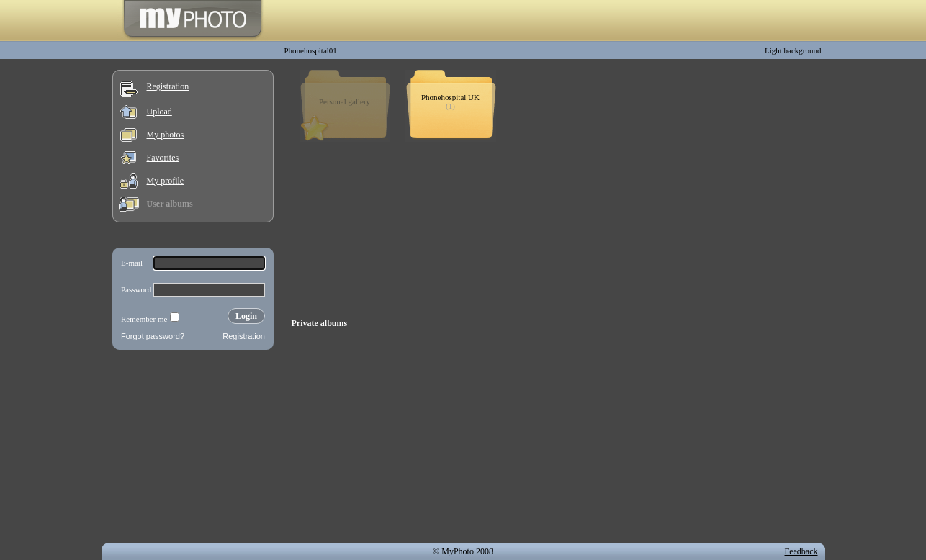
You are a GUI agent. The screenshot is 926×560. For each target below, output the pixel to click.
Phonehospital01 (311, 50)
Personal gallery (345, 101)
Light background (793, 50)
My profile (166, 181)
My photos (166, 135)
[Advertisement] (193, 449)
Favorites (163, 158)
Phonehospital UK (450, 97)
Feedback (801, 551)
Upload (159, 112)
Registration (168, 86)
